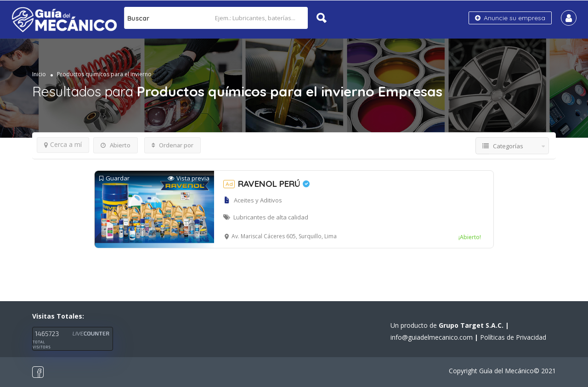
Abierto (116, 145)
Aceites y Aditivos (258, 200)
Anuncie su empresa (510, 18)
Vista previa (189, 178)
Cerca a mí (63, 144)
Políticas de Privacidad (513, 337)
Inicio (39, 74)
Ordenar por (172, 145)
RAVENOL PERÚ (266, 184)
